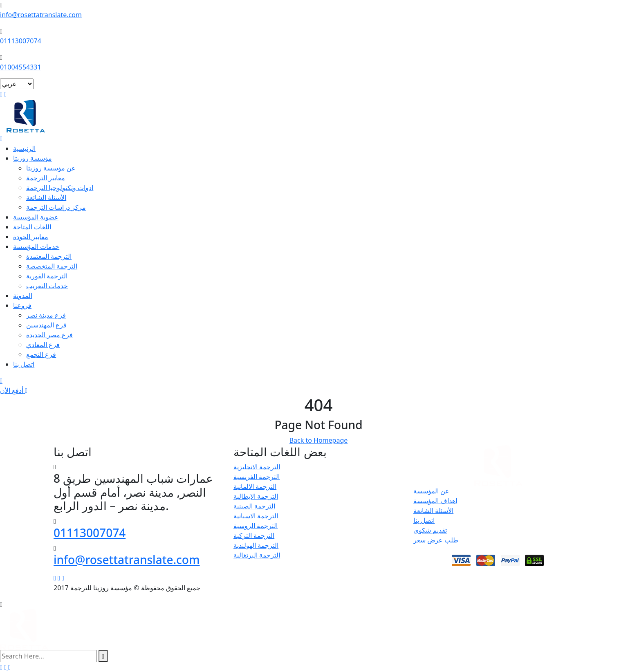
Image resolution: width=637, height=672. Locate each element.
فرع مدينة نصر (46, 315)
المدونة (23, 296)
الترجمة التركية (254, 535)
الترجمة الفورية (47, 276)
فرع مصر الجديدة (49, 335)
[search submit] (103, 656)
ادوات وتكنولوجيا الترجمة (60, 188)
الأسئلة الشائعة (46, 197)
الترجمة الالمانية (255, 486)
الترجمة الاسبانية (256, 516)
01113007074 (21, 41)
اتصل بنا (24, 364)
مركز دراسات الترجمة (56, 207)
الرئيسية (24, 148)
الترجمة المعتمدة (49, 256)
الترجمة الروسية (256, 526)
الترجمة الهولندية (256, 545)
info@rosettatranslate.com (41, 15)
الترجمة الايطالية (256, 496)
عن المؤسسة (431, 491)
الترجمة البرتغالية (257, 555)
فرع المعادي (43, 345)
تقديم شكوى (430, 530)
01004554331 (21, 67)
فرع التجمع (41, 354)
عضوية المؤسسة (36, 217)
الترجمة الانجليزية (257, 467)
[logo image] (24, 629)
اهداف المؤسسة (435, 501)
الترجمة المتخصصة (52, 266)
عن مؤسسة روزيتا (51, 168)
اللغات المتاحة (32, 227)
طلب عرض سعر (436, 540)
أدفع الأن (14, 390)
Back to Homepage (319, 440)
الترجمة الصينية (254, 506)
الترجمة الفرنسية (257, 477)
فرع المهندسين (46, 325)
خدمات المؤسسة (36, 246)
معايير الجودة (31, 237)
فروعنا (22, 305)
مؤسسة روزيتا (33, 158)
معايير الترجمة (46, 178)
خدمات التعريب (47, 286)
